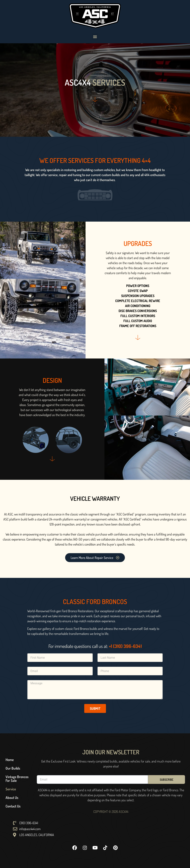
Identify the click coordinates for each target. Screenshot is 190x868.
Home (10, 760)
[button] (95, 36)
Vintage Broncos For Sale (17, 779)
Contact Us (13, 806)
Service (11, 789)
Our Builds (13, 768)
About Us (12, 798)
